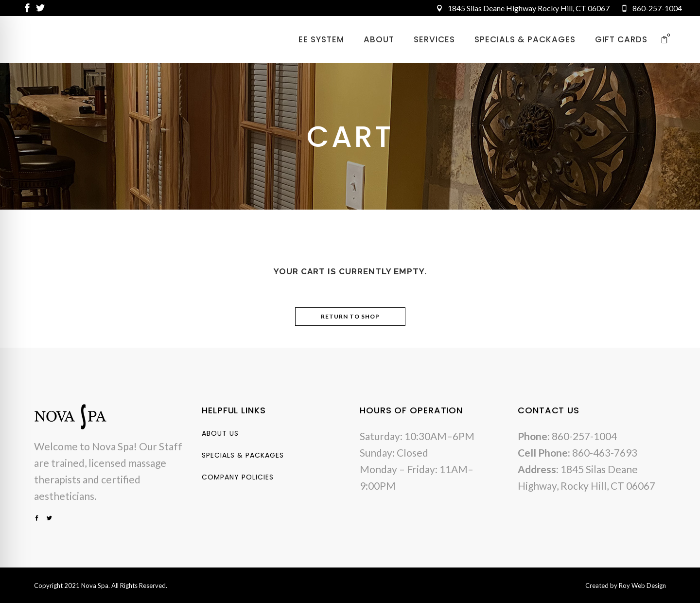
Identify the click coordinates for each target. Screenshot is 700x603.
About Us (220, 433)
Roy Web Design (642, 585)
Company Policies (238, 477)
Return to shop (350, 316)
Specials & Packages (243, 455)
